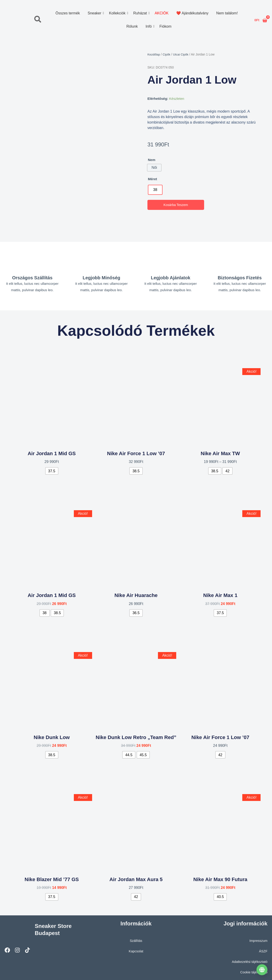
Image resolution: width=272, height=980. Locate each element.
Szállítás (136, 939)
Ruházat (141, 13)
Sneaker (95, 13)
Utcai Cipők (182, 54)
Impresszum (258, 939)
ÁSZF (263, 949)
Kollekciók (118, 13)
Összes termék (68, 13)
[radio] (155, 190)
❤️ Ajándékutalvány (192, 13)
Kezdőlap (154, 54)
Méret (152, 179)
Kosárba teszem (176, 205)
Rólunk (132, 26)
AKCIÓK (161, 13)
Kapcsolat (136, 949)
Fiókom (165, 26)
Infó (149, 26)
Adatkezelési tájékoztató (249, 960)
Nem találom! (227, 13)
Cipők (167, 54)
